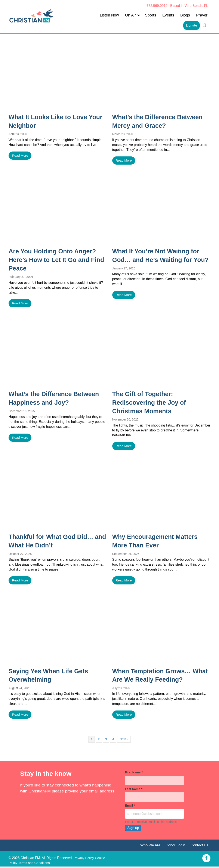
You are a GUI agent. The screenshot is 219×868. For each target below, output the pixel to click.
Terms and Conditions (47, 864)
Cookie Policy (19, 864)
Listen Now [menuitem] (109, 15)
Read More (20, 156)
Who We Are (148, 847)
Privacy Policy (84, 859)
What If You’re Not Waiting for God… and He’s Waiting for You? (158, 260)
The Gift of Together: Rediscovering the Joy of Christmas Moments (151, 403)
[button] (139, 15)
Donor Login (174, 847)
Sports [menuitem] (151, 15)
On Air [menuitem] (130, 15)
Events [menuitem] (168, 15)
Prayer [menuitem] (202, 15)
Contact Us (199, 847)
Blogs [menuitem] (185, 15)
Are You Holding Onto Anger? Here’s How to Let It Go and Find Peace (54, 260)
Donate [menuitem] (192, 25)
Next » (124, 740)
